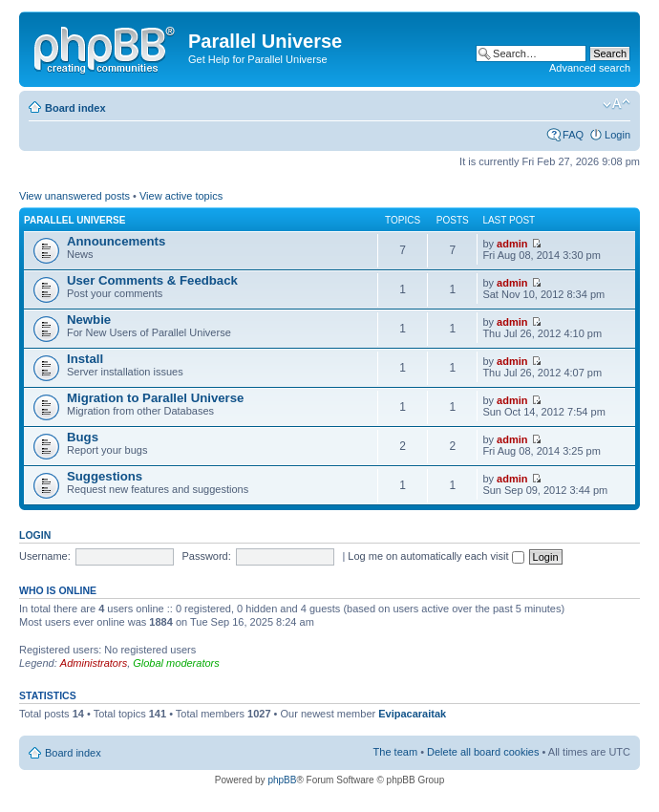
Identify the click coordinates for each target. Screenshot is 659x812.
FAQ (573, 135)
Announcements (116, 241)
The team (395, 752)
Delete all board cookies (483, 752)
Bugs (83, 437)
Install (85, 359)
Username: (45, 556)
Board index (75, 108)
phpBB (282, 780)
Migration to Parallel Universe (155, 398)
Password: (206, 556)
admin (512, 244)
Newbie (89, 320)
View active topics (181, 196)
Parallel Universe (74, 220)
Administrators (94, 663)
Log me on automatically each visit (436, 556)
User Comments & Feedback (152, 280)
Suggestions (105, 476)
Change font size (616, 104)
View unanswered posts (74, 196)
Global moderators (176, 663)
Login (617, 135)
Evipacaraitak (412, 714)
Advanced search (590, 68)
